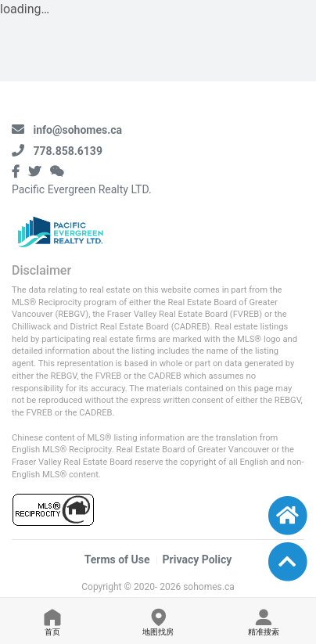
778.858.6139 (67, 151)
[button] (287, 561)
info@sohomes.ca (77, 130)
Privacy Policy (197, 559)
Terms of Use (117, 559)
